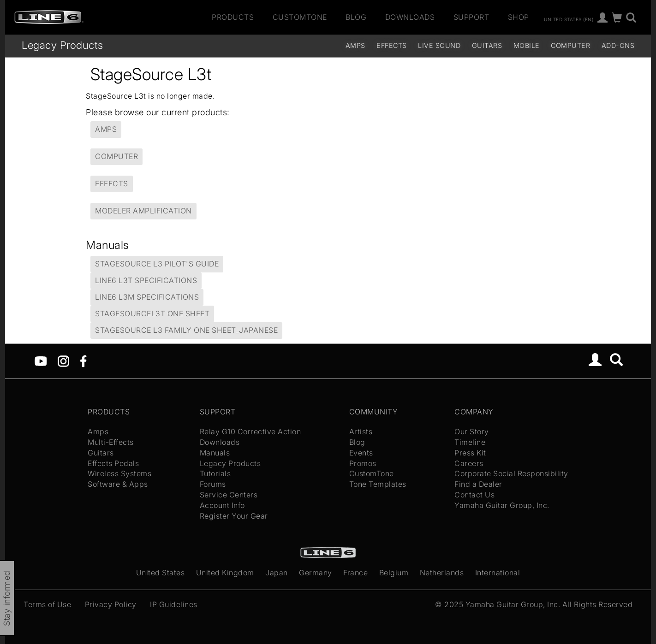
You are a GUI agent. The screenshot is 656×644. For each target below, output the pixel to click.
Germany (316, 573)
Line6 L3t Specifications (146, 280)
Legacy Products (63, 45)
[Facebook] (83, 360)
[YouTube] (41, 360)
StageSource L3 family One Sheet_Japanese (186, 330)
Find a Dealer (478, 484)
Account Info (222, 505)
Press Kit (470, 453)
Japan (277, 573)
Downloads (410, 17)
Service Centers (229, 495)
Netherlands (442, 573)
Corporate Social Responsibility (511, 473)
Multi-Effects (111, 442)
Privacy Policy (111, 604)
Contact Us (474, 495)
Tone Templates (378, 484)
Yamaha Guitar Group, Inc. (502, 505)
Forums (213, 484)
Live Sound (439, 45)
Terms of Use (47, 604)
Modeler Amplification (143, 211)
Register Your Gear (234, 516)
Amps (355, 45)
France (355, 573)
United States (161, 573)
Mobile (527, 45)
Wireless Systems (119, 473)
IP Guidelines (174, 604)
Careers (469, 463)
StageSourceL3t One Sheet (152, 313)
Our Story (472, 431)
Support (471, 17)
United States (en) (569, 19)
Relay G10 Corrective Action (250, 431)
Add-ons (618, 45)
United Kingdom (225, 573)
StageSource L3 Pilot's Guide (157, 264)
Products (233, 17)
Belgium (394, 573)
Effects (392, 45)
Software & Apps (118, 484)
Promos (363, 463)
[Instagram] (63, 360)
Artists (361, 431)
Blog (356, 17)
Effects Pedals (113, 463)
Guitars (487, 45)
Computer (570, 45)
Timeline (470, 442)
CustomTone (300, 17)
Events (361, 453)
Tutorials (215, 473)
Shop (519, 17)
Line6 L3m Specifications (147, 297)
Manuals (215, 453)
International (498, 573)
